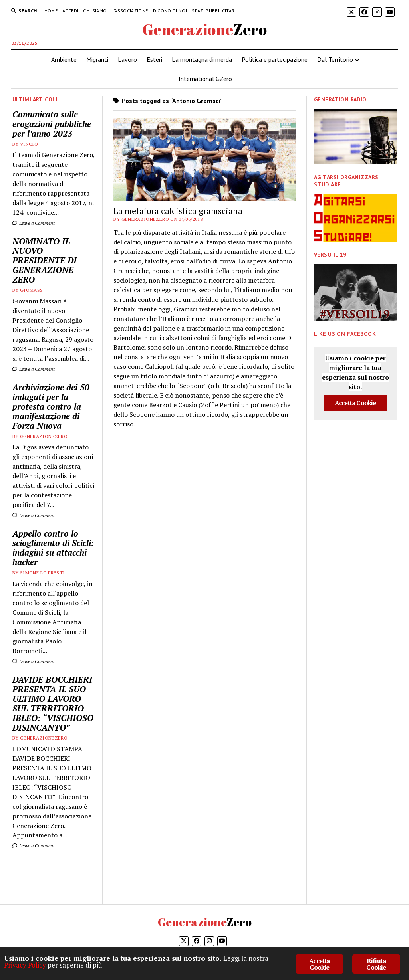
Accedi (70, 11)
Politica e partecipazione (275, 59)
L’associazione (130, 11)
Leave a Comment (34, 223)
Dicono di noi (170, 11)
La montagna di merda (202, 59)
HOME (51, 11)
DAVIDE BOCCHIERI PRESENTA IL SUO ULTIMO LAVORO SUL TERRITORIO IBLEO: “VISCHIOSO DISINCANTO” (53, 703)
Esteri (154, 59)
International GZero (205, 79)
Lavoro (127, 59)
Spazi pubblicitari (214, 11)
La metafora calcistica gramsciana (178, 211)
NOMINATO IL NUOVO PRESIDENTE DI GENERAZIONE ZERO (45, 260)
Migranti (97, 59)
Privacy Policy (25, 965)
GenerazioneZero (204, 29)
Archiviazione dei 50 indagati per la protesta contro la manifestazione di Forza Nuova (51, 406)
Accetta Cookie (355, 403)
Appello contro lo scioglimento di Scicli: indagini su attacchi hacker (53, 548)
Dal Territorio (335, 59)
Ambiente (64, 59)
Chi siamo (95, 11)
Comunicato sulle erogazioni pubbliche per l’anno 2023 (52, 124)
